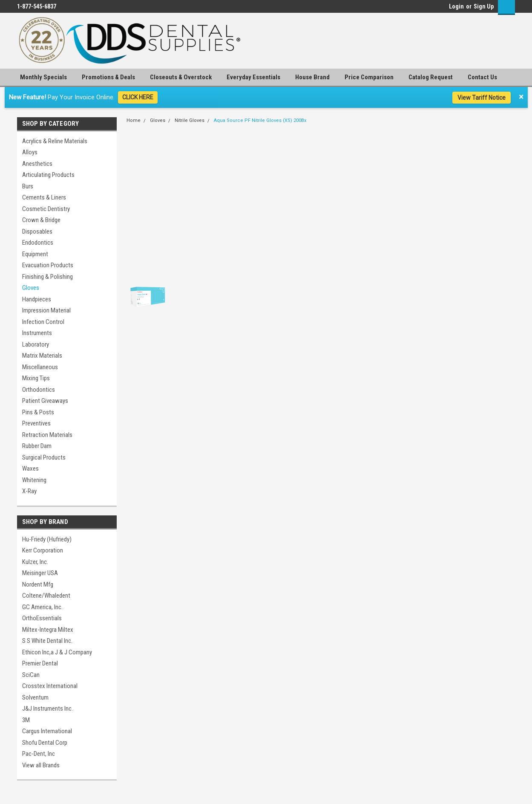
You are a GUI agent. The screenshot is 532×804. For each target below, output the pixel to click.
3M (26, 720)
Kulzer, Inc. (35, 562)
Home (134, 120)
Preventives (36, 423)
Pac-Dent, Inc (39, 754)
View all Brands (41, 765)
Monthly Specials (43, 77)
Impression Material (46, 310)
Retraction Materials (47, 435)
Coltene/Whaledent (46, 596)
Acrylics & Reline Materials (55, 141)
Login (456, 6)
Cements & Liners (44, 197)
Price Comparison (369, 77)
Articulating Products (48, 175)
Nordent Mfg (38, 584)
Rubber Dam (37, 446)
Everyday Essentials (253, 77)
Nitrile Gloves (190, 120)
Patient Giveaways (45, 401)
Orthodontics (39, 390)
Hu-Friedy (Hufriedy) (47, 539)
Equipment (35, 254)
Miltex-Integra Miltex (48, 630)
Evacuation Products (48, 265)
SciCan (31, 675)
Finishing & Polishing (47, 277)
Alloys (30, 152)
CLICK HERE (138, 97)
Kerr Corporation (43, 550)
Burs (28, 186)
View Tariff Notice (482, 98)
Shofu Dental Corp (45, 743)
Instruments (37, 333)
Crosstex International (50, 686)
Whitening (34, 480)
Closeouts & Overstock (181, 77)
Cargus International (47, 731)
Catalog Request (431, 77)
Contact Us (482, 77)
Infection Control (43, 322)
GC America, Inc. (42, 607)
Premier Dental (40, 663)
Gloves (31, 288)
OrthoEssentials (42, 618)
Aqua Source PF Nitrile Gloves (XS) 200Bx (260, 120)
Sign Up (484, 6)
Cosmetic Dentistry (46, 209)
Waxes (30, 469)
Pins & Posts (38, 412)
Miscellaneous (40, 367)
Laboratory (36, 344)
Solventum (35, 697)
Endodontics (38, 243)
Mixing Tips (36, 378)
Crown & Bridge (41, 220)
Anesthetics (37, 164)
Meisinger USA (40, 573)
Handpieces (37, 299)
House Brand (312, 77)
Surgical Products (44, 457)
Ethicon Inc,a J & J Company (57, 652)
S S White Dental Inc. (47, 641)
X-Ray (29, 491)
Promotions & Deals (108, 77)
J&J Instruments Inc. (47, 709)
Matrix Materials (42, 356)
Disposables (37, 231)
